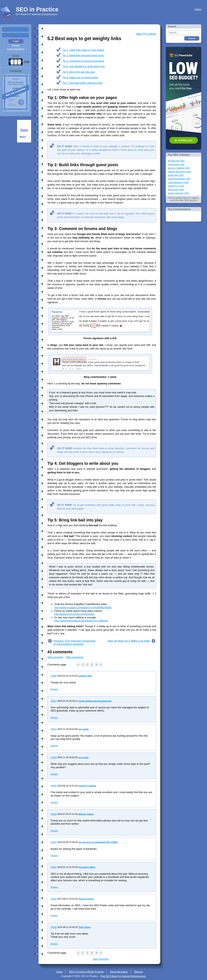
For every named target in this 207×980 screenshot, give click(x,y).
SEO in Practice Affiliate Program (86, 972)
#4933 (54, 757)
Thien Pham (84, 927)
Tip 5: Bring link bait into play (79, 72)
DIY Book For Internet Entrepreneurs (36, 14)
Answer (54, 689)
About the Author (119, 972)
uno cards (83, 729)
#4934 (54, 729)
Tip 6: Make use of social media (80, 77)
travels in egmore (87, 786)
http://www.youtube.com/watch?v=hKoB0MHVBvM (83, 607)
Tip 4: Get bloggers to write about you (83, 66)
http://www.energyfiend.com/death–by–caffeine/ (81, 621)
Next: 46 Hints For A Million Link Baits (129, 641)
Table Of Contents (146, 34)
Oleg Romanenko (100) (179, 179)
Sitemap (138, 972)
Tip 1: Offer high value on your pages (83, 50)
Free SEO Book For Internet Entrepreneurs (123, 976)
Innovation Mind (87, 867)
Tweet (24, 130)
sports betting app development (95, 701)
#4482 (54, 927)
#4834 (54, 842)
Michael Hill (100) (176, 161)
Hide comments (75, 657)
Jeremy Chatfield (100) (179, 168)
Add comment (55, 657)
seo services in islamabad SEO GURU (98, 842)
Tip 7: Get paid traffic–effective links (83, 83)
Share (23, 137)
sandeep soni (85, 676)
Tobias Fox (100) (176, 186)
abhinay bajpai (86, 814)
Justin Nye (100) (176, 175)
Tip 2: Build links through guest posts (83, 55)
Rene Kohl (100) (176, 189)
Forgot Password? (16, 49)
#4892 (54, 786)
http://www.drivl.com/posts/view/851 (74, 614)
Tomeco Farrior (86, 899)
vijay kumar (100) (176, 164)
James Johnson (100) (178, 193)
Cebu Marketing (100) (178, 182)
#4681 (54, 867)
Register (16, 45)
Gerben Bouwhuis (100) (179, 172)
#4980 (54, 676)
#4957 (54, 701)
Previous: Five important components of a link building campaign (75, 642)
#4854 (54, 814)
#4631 (54, 899)
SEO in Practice (37, 9)
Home (198, 9)
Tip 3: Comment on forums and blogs (83, 61)
